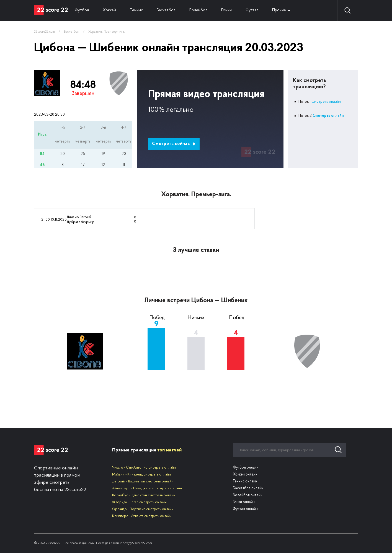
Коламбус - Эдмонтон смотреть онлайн (144, 495)
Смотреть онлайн (326, 102)
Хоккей (109, 10)
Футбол (82, 10)
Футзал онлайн (245, 509)
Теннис (136, 10)
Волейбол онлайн (248, 495)
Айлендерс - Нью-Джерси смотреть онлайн (147, 488)
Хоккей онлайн (245, 475)
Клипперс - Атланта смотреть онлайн (142, 516)
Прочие (279, 10)
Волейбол (198, 10)
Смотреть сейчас (174, 144)
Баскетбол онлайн (248, 488)
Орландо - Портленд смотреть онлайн (143, 509)
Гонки (226, 10)
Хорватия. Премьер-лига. (107, 32)
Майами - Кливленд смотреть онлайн (141, 475)
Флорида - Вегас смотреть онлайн (139, 502)
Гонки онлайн (244, 502)
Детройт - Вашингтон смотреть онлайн (143, 481)
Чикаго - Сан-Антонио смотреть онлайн (144, 468)
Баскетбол (166, 10)
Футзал (252, 10)
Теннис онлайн (245, 481)
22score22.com (44, 32)
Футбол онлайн (246, 468)
